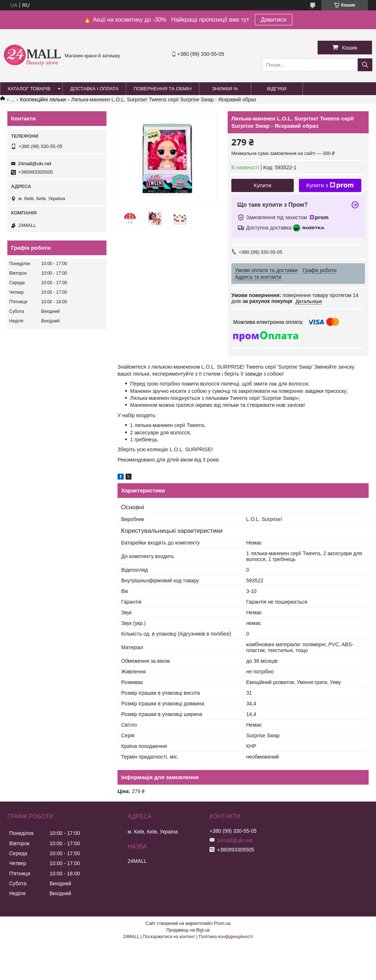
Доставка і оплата (94, 89)
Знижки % (225, 89)
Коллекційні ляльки (43, 100)
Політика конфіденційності (226, 937)
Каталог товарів (29, 89)
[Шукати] (365, 65)
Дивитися (274, 20)
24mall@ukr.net (35, 164)
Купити (263, 185)
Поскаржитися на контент (169, 937)
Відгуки (277, 89)
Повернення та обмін (163, 89)
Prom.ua (222, 923)
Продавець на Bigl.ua (188, 930)
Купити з (330, 185)
